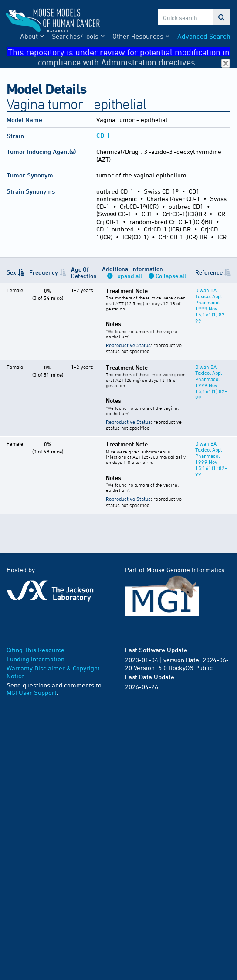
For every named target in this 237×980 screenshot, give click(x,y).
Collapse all (171, 276)
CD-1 (103, 135)
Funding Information (36, 659)
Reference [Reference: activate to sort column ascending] (209, 272)
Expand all (128, 276)
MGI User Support (32, 692)
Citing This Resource (36, 650)
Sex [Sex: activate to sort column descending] (11, 272)
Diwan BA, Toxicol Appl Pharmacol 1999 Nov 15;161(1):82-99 (211, 305)
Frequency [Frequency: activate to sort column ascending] (44, 272)
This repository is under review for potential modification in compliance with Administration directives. (119, 52)
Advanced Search (204, 36)
